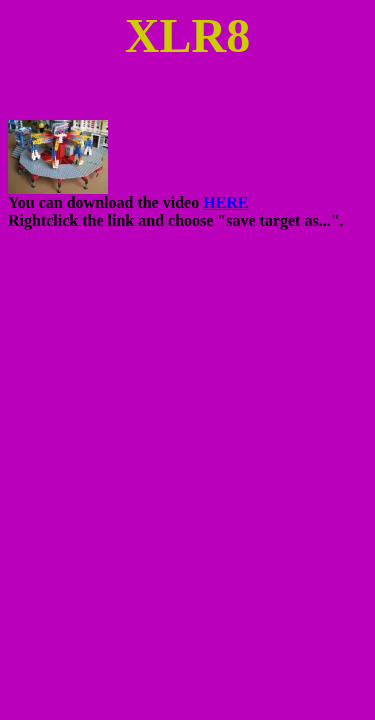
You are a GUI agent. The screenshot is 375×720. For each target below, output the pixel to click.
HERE (225, 202)
